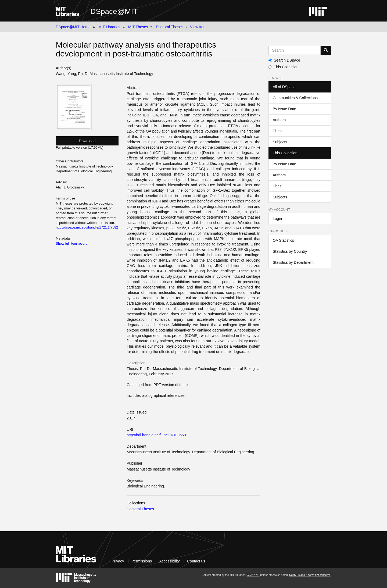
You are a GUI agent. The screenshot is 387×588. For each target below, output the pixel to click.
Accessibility (169, 561)
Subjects (280, 142)
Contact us (196, 561)
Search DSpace (284, 60)
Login (277, 219)
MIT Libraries (109, 27)
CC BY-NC (253, 575)
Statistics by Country (290, 251)
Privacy (118, 561)
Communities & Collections (295, 98)
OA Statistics (283, 240)
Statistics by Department (293, 262)
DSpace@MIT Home (73, 27)
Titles (277, 131)
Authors (279, 120)
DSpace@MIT (114, 11)
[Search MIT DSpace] (295, 50)
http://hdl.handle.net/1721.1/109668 (156, 435)
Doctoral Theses (170, 27)
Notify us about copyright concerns (310, 575)
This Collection (284, 67)
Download (87, 141)
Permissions (142, 561)
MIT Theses (138, 27)
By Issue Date (284, 109)
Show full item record (72, 244)
